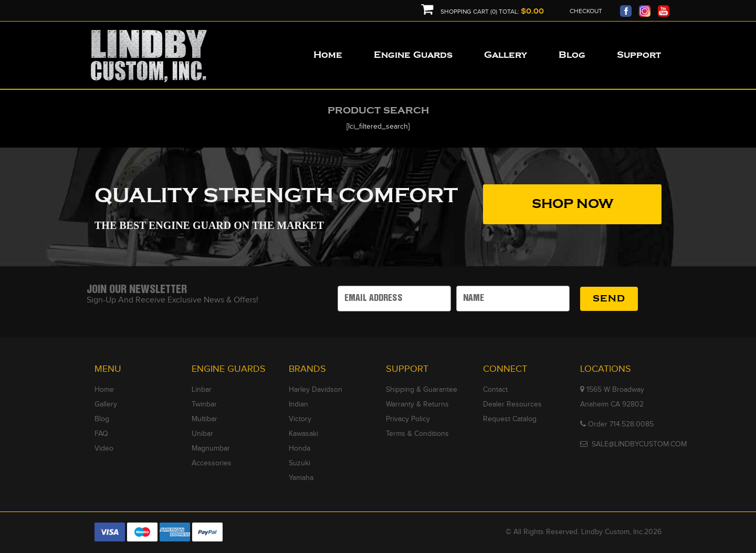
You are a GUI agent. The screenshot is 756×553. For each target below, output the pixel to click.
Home (104, 390)
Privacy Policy (408, 419)
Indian (298, 404)
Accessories (212, 463)
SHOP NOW (573, 204)
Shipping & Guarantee (422, 390)
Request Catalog (510, 419)
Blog (102, 419)
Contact (495, 390)
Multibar (204, 419)
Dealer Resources (512, 404)
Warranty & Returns (417, 404)
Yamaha (301, 478)
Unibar (202, 434)
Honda (300, 448)
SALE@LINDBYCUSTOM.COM (639, 444)
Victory (300, 419)
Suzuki (300, 463)
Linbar (202, 390)
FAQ (101, 434)
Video (104, 448)
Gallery (106, 404)
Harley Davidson (316, 390)
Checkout (586, 11)
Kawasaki (303, 434)
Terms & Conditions (417, 434)
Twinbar (204, 404)
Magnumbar (211, 448)
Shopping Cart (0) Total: (482, 12)
